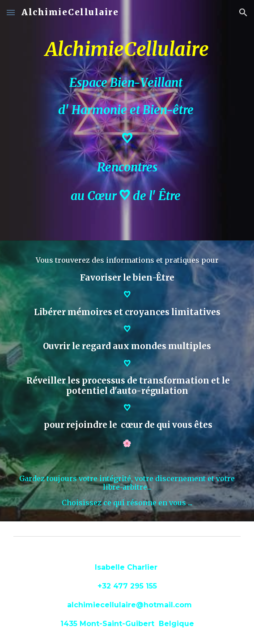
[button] (11, 12)
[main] (127, 120)
